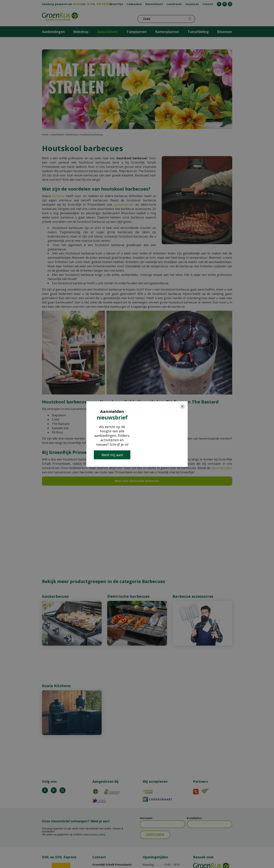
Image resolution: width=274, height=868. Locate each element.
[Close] (182, 406)
